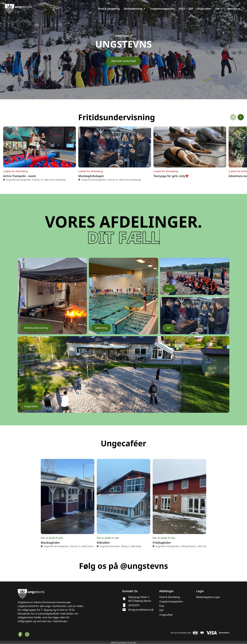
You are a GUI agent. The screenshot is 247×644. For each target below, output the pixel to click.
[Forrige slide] (6, 53)
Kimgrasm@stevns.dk (141, 610)
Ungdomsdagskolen (171, 601)
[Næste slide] (241, 53)
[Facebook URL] (20, 634)
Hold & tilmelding (170, 597)
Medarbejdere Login (208, 597)
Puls (162, 606)
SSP (161, 610)
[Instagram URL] (27, 634)
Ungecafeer (166, 615)
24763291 (134, 605)
